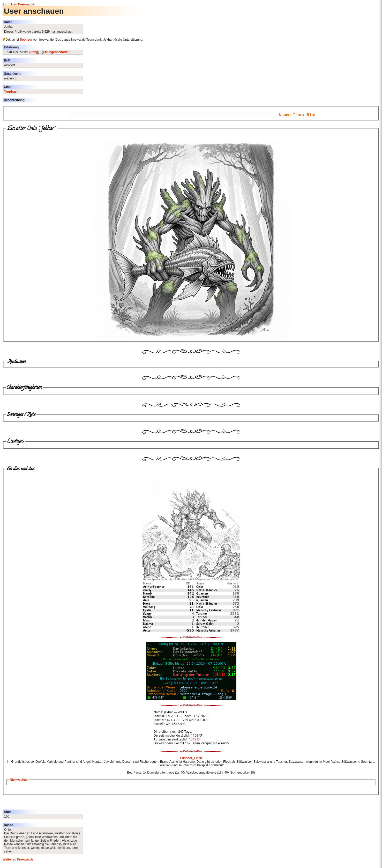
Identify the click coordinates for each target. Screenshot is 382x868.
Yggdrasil (11, 92)
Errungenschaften (56, 52)
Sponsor (26, 40)
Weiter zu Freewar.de (18, 859)
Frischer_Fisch (191, 758)
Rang (34, 52)
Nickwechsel (19, 780)
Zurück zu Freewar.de (18, 4)
